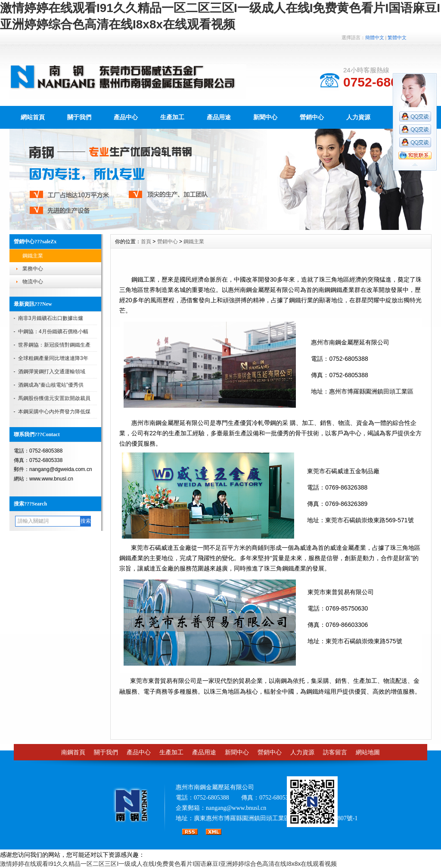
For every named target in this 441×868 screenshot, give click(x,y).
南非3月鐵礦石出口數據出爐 (51, 318)
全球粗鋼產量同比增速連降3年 (53, 358)
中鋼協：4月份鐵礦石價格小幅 (53, 332)
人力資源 (358, 117)
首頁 (146, 242)
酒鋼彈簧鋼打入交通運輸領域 (52, 372)
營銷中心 (312, 117)
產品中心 (126, 117)
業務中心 (33, 269)
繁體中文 (397, 37)
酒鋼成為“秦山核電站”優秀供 (51, 385)
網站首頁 (33, 117)
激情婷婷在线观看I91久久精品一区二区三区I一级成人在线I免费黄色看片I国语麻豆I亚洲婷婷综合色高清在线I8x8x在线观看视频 (168, 864)
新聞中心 (265, 117)
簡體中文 (375, 37)
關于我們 (79, 117)
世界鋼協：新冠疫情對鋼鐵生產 (54, 345)
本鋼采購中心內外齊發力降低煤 (54, 412)
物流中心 (33, 282)
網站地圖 (368, 752)
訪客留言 (335, 752)
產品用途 (219, 117)
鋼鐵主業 (33, 256)
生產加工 (172, 117)
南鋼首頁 (73, 752)
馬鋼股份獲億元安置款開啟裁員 (54, 398)
